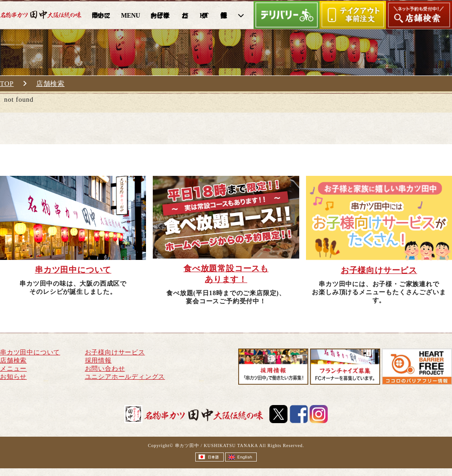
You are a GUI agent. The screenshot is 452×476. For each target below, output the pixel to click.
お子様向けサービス (115, 352)
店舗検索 (50, 84)
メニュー (13, 369)
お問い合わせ (105, 369)
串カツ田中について (30, 352)
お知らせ (13, 377)
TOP (7, 84)
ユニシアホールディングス (125, 377)
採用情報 (98, 361)
